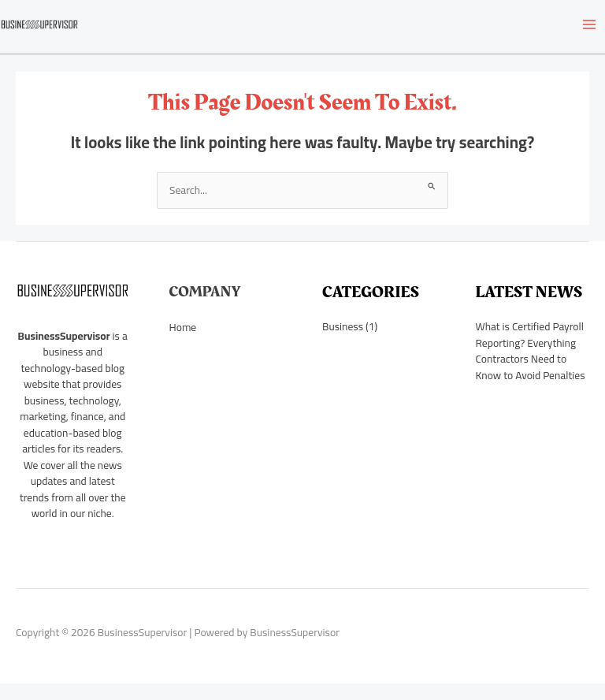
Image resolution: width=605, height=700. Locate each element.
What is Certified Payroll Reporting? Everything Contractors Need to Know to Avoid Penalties (531, 351)
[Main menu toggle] (590, 24)
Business (343, 326)
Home (183, 327)
